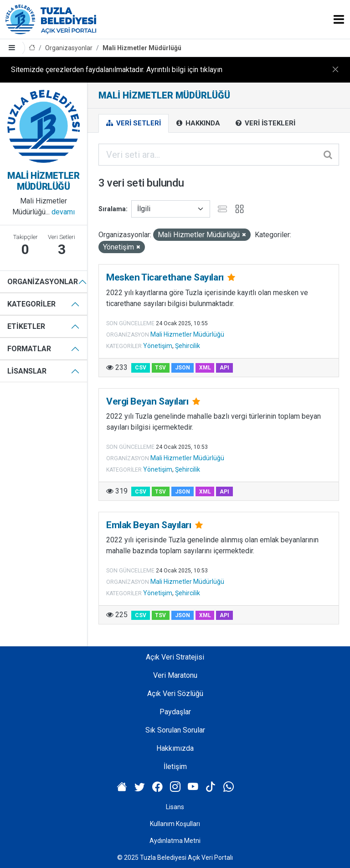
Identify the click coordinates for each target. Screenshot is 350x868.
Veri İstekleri (265, 123)
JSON (183, 368)
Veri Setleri (134, 123)
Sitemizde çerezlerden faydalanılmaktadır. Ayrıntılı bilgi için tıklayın (117, 70)
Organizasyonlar (69, 48)
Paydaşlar (175, 712)
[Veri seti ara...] (219, 155)
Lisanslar (27, 371)
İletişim (175, 767)
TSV (160, 368)
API (224, 368)
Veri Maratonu (175, 675)
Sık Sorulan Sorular (175, 730)
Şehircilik (188, 346)
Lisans (175, 807)
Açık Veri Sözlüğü (175, 694)
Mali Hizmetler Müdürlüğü (142, 48)
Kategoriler (31, 304)
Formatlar (29, 349)
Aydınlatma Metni (175, 841)
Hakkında (198, 123)
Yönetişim (158, 346)
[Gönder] (329, 155)
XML (205, 368)
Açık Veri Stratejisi (175, 657)
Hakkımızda (175, 748)
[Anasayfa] (32, 48)
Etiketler (26, 326)
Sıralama (112, 209)
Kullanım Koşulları (175, 824)
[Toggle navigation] (339, 19)
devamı (63, 212)
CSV (141, 368)
